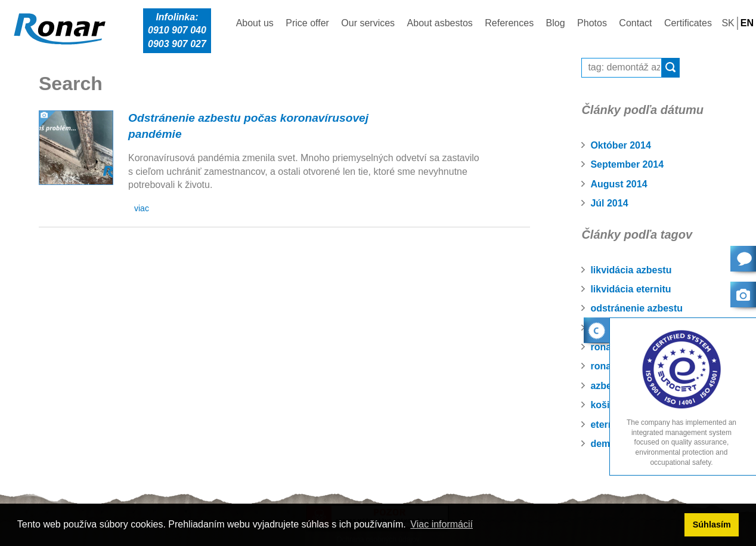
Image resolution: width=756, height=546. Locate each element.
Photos (592, 23)
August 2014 (619, 184)
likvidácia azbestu (631, 270)
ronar (602, 366)
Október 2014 (620, 145)
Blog (556, 23)
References (509, 23)
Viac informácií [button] (441, 524)
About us (255, 23)
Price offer (307, 23)
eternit (605, 425)
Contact (635, 23)
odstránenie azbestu (636, 308)
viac (142, 208)
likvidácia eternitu (630, 289)
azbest (605, 386)
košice (605, 405)
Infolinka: (177, 31)
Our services (368, 23)
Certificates (688, 23)
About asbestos (440, 23)
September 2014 (627, 164)
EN (747, 23)
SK (728, 23)
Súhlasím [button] (712, 525)
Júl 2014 (609, 203)
